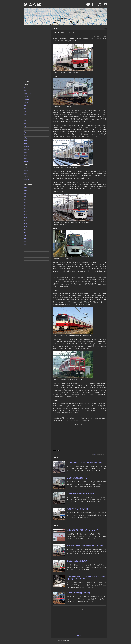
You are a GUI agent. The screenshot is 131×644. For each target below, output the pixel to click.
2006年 (26, 247)
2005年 (26, 250)
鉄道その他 (27, 162)
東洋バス (26, 168)
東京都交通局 (27, 93)
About (88, 5)
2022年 (26, 199)
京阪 (25, 126)
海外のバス (27, 177)
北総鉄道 (26, 96)
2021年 (26, 202)
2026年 (26, 188)
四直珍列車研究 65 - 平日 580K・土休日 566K (81, 493)
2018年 (26, 211)
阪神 (25, 135)
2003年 (26, 256)
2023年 (26, 197)
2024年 (26, 194)
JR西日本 (26, 147)
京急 (25, 90)
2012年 (26, 229)
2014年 (26, 223)
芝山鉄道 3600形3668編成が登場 (77, 561)
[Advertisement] (36, 53)
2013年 (26, 226)
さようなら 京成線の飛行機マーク (77, 478)
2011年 (26, 232)
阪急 (25, 132)
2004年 (26, 253)
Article (94, 5)
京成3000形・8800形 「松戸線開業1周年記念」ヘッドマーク (85, 546)
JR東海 (26, 144)
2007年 (26, 244)
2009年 (26, 238)
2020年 (26, 205)
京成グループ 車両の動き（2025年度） (79, 593)
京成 (95, 454)
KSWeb (33, 4)
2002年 (26, 259)
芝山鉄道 (26, 102)
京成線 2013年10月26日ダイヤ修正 (78, 509)
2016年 (26, 217)
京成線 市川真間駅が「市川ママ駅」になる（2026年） (83, 530)
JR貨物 (26, 156)
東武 (25, 117)
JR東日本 (26, 141)
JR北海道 (26, 150)
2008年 (26, 241)
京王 (25, 108)
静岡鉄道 (26, 138)
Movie (106, 5)
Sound (100, 5)
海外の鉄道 (27, 159)
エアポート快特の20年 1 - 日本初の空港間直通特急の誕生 (84, 462)
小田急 (25, 111)
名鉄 (25, 123)
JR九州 (26, 153)
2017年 (26, 214)
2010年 (26, 235)
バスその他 (27, 180)
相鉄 (25, 120)
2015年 (26, 220)
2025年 (26, 191)
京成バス (26, 171)
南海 (25, 129)
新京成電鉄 (27, 99)
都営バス (26, 174)
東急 (25, 105)
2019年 (26, 208)
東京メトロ (27, 114)
